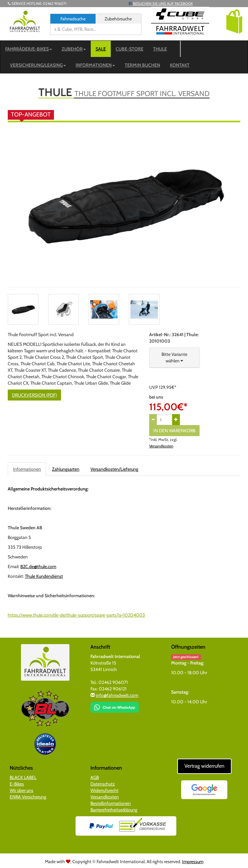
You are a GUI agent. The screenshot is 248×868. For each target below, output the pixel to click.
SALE (101, 49)
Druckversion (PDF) (34, 395)
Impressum (193, 862)
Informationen (95, 65)
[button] (234, 21)
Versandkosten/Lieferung (114, 469)
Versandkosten (161, 446)
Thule (160, 49)
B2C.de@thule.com (38, 566)
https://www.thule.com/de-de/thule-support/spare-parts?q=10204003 (76, 615)
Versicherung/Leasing (38, 65)
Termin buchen (142, 65)
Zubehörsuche (118, 19)
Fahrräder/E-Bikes (29, 49)
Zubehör (74, 49)
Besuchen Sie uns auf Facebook (163, 4)
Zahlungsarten (66, 469)
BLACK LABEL (23, 777)
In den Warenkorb (174, 431)
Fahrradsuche (73, 19)
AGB (95, 777)
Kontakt (180, 65)
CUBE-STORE (129, 49)
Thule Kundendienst (44, 576)
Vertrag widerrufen (204, 766)
